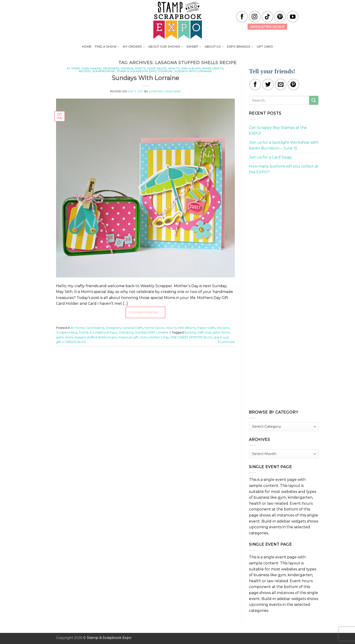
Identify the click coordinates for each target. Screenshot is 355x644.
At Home (74, 68)
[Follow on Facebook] (242, 17)
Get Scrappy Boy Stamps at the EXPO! (278, 131)
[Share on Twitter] (268, 84)
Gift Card (265, 47)
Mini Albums (191, 68)
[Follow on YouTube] (293, 17)
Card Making (92, 68)
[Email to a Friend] (281, 84)
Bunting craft (194, 332)
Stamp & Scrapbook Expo (137, 71)
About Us (214, 47)
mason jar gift (128, 337)
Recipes (85, 71)
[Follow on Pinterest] (280, 17)
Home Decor (157, 68)
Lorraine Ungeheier (165, 91)
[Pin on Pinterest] (293, 84)
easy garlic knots (217, 332)
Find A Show (107, 47)
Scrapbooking (104, 71)
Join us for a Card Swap (270, 157)
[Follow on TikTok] (267, 17)
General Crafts (133, 68)
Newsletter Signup (267, 27)
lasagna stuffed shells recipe (96, 337)
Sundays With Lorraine (193, 71)
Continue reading (145, 312)
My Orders (134, 47)
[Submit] (314, 100)
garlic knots (65, 337)
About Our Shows (166, 47)
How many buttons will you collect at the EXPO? (284, 169)
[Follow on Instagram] (255, 17)
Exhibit (194, 47)
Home (87, 47)
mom (144, 337)
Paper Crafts (213, 68)
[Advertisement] (145, 364)
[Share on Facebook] (255, 84)
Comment (226, 342)
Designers (111, 68)
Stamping (165, 71)
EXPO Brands (240, 47)
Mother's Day (159, 337)
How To (174, 68)
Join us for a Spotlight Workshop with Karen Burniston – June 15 (284, 145)
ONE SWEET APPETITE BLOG (191, 337)
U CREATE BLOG (74, 342)
